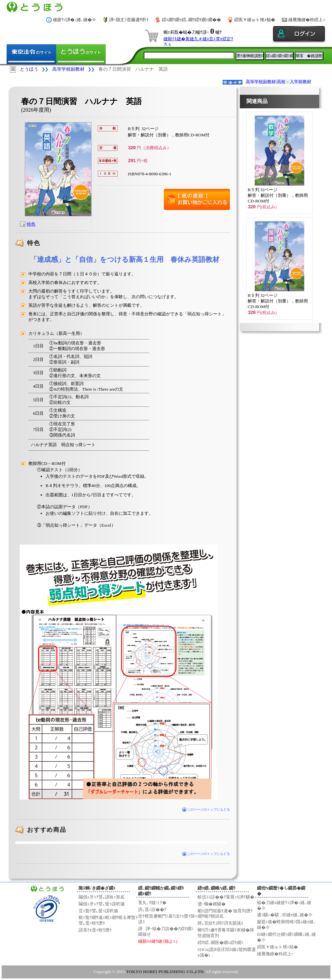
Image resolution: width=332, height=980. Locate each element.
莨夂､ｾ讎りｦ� (152, 903)
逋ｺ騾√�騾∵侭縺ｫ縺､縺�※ (285, 915)
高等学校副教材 (68, 69)
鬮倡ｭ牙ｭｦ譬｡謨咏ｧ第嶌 (102, 897)
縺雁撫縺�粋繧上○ (307, 20)
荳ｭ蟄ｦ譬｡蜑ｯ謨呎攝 (98, 911)
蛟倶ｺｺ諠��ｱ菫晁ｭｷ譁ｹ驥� (226, 897)
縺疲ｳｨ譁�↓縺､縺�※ (75, 20)
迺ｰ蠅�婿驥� (212, 904)
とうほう (29, 69)
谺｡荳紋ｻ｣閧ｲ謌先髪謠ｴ (221, 923)
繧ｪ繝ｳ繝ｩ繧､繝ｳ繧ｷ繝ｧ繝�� (191, 20)
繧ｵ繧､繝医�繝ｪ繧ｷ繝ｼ (221, 943)
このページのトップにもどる (206, 809)
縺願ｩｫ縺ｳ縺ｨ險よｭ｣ (158, 941)
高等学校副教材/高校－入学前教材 (279, 82)
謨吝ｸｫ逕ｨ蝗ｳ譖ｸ (95, 930)
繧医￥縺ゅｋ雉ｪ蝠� (255, 20)
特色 (31, 224)
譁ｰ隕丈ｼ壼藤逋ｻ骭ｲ (129, 20)
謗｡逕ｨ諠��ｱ (152, 910)
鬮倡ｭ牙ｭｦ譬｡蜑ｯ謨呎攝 (102, 904)
